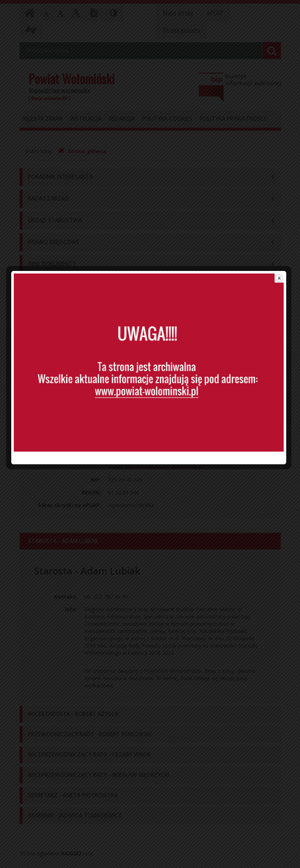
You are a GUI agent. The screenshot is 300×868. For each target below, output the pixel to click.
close (281, 344)
